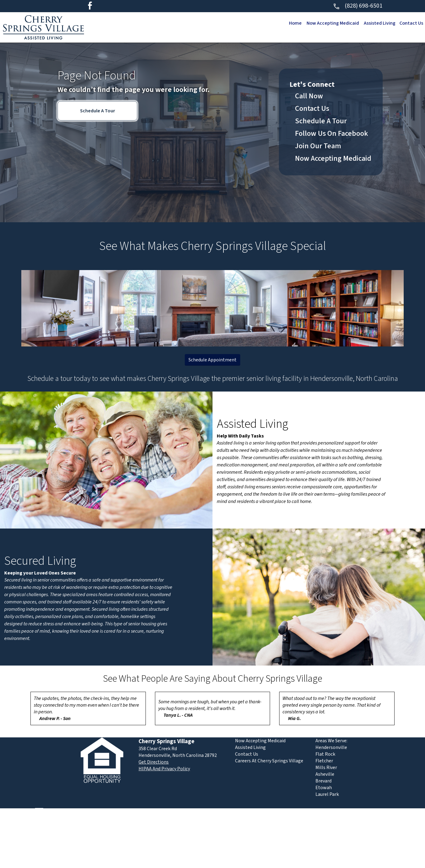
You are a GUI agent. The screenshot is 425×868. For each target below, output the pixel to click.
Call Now (309, 96)
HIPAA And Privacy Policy (164, 769)
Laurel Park (327, 794)
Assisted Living (379, 23)
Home (293, 23)
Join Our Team (318, 146)
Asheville (325, 774)
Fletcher (324, 761)
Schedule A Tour (98, 111)
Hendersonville (331, 747)
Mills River (326, 768)
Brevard (323, 781)
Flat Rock (325, 754)
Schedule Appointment (212, 360)
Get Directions (154, 762)
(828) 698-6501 (358, 6)
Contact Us (411, 23)
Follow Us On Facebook (332, 134)
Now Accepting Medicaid (331, 23)
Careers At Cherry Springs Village (269, 761)
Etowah (324, 788)
